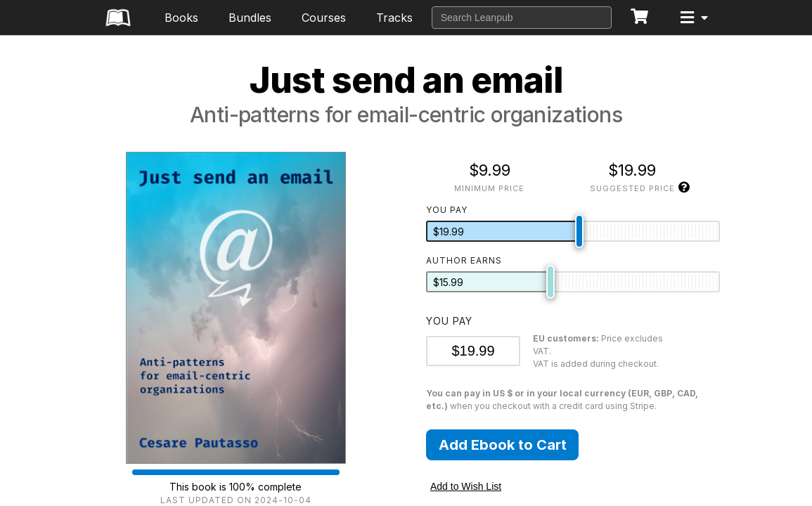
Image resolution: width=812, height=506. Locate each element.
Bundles (250, 18)
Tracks (394, 18)
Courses (324, 18)
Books (181, 18)
